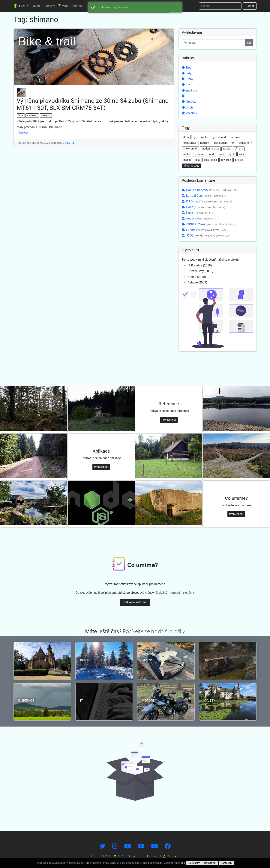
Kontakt (78, 6)
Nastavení (226, 863)
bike (21, 115)
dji (194, 137)
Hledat (250, 6)
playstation (220, 143)
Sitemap (170, 856)
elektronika (190, 143)
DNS (118, 856)
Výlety (188, 107)
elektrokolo (211, 160)
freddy (199, 218)
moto (186, 154)
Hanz (203, 207)
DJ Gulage (207, 201)
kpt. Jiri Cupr (204, 196)
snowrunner (190, 149)
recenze (236, 137)
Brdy (187, 73)
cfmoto (239, 149)
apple (232, 154)
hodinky (205, 143)
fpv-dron (226, 160)
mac (222, 154)
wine (242, 154)
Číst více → (25, 133)
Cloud (21, 6)
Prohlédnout (169, 420)
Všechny (189, 113)
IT (185, 96)
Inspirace (190, 90)
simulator (244, 143)
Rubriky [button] (48, 6)
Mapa (64, 6)
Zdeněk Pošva (209, 224)
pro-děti (240, 160)
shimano (32, 115)
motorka (199, 154)
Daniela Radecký (210, 190)
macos (187, 160)
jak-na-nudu (220, 137)
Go (249, 43)
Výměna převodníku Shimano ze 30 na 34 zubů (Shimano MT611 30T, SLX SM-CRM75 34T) (93, 104)
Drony (187, 79)
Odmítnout (210, 863)
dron (186, 137)
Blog (187, 68)
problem (204, 137)
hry (233, 143)
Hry (186, 85)
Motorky (189, 102)
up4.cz (134, 856)
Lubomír (205, 230)
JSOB (205, 235)
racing (227, 149)
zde (183, 863)
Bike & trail (69, 143)
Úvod (36, 6)
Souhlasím (194, 863)
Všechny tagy (191, 166)
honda (211, 154)
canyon (46, 115)
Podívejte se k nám (135, 602)
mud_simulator (210, 149)
